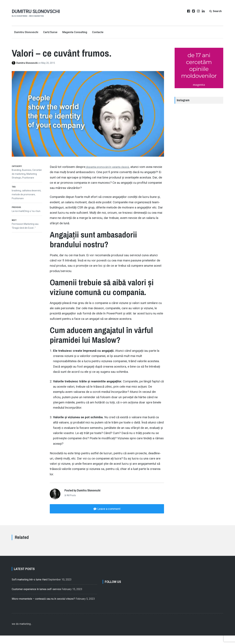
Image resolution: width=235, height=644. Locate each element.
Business (27, 170)
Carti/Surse (50, 32)
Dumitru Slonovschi (36, 11)
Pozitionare (28, 178)
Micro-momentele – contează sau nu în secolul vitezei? (43, 605)
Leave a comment (109, 509)
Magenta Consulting (75, 32)
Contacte (98, 32)
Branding (16, 170)
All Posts (70, 495)
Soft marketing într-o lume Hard (30, 581)
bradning (16, 191)
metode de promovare (23, 194)
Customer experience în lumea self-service (36, 591)
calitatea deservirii (31, 191)
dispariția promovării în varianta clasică (112, 167)
